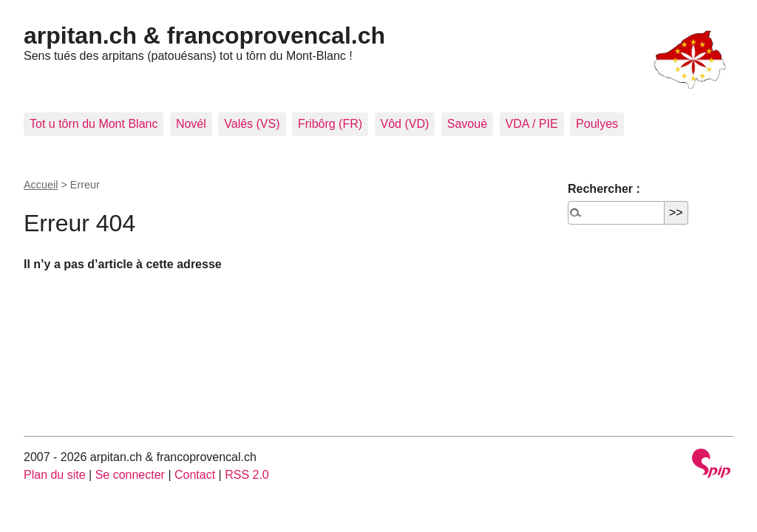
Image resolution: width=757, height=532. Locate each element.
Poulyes (597, 124)
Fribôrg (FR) (330, 124)
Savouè (467, 124)
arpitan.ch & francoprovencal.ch (204, 35)
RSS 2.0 (247, 475)
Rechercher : (604, 189)
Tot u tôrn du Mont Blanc (94, 124)
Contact (195, 475)
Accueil (41, 185)
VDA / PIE (532, 124)
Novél (191, 124)
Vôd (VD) (405, 124)
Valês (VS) (252, 124)
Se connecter (130, 475)
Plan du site (55, 475)
